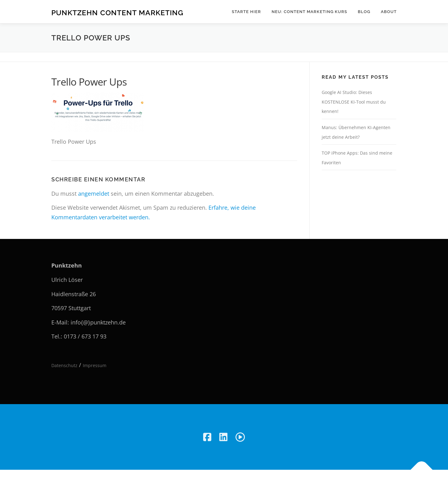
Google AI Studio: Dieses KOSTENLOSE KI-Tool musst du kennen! (354, 102)
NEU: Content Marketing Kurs (309, 12)
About (389, 12)
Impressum (95, 365)
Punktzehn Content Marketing (117, 13)
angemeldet (94, 194)
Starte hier (246, 12)
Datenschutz (64, 365)
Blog (364, 12)
